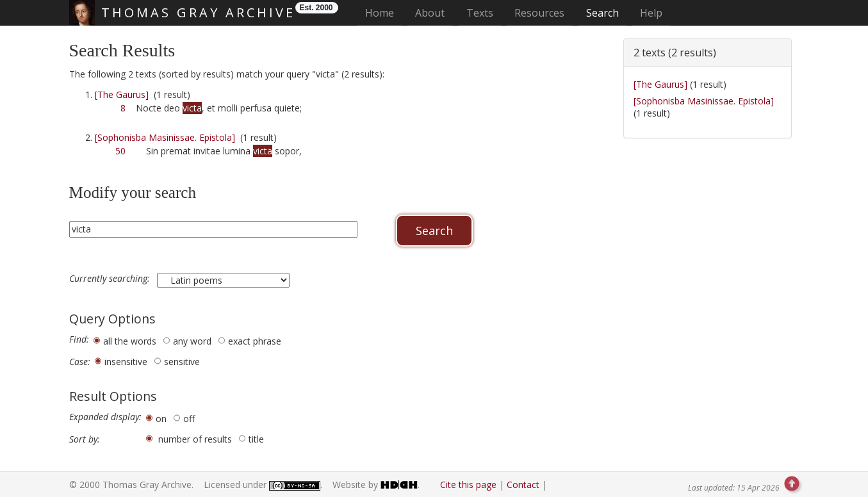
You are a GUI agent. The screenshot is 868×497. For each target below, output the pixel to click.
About (430, 13)
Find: (79, 339)
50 (120, 151)
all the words (130, 341)
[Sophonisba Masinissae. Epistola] (165, 137)
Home (383, 12)
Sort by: (85, 439)
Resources (539, 13)
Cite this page (468, 485)
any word (192, 341)
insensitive (126, 362)
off (189, 419)
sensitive (182, 362)
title (256, 439)
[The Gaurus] (122, 94)
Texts (480, 13)
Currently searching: (111, 279)
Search (602, 13)
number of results (195, 439)
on (161, 419)
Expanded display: (105, 417)
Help (651, 13)
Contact (523, 485)
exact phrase (255, 341)
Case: (80, 362)
